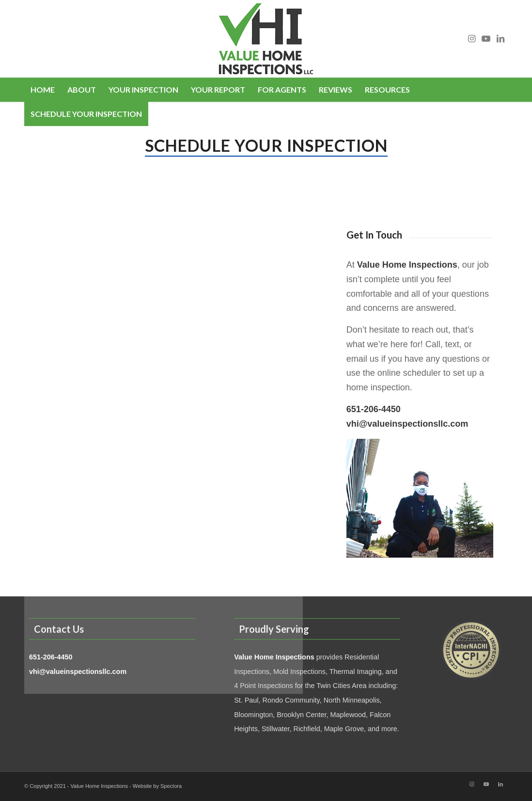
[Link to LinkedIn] (501, 39)
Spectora (171, 786)
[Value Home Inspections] (266, 39)
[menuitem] (43, 90)
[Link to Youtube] (486, 39)
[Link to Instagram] (471, 39)
